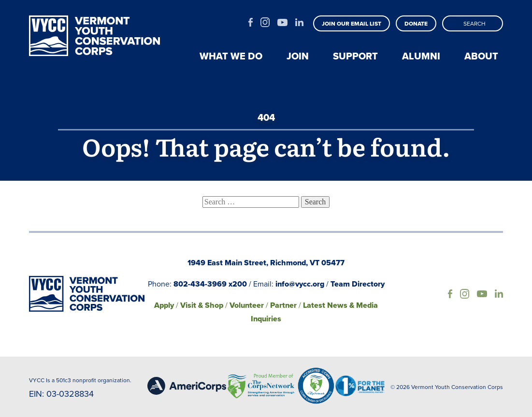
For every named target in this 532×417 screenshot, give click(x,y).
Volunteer (247, 305)
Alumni (421, 56)
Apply (164, 305)
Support (355, 56)
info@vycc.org (300, 284)
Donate (416, 24)
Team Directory (358, 284)
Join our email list (352, 24)
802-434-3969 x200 (210, 284)
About (481, 56)
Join (298, 56)
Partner (283, 305)
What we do (231, 56)
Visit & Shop (202, 305)
